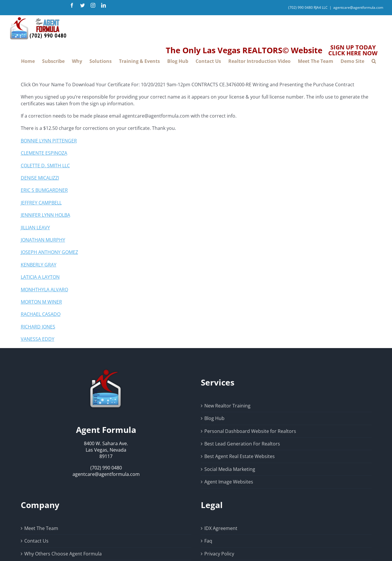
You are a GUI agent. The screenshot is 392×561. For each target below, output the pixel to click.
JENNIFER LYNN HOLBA (45, 215)
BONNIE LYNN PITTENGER (49, 141)
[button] (374, 61)
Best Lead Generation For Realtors (242, 444)
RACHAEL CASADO (41, 314)
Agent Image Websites (229, 482)
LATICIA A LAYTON (40, 277)
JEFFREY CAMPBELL (41, 203)
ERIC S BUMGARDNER (44, 190)
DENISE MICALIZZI (40, 178)
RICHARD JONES (38, 327)
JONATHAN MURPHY (43, 240)
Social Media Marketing (230, 469)
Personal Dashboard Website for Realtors (250, 431)
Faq (208, 541)
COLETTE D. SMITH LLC (45, 166)
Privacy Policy (219, 554)
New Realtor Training (227, 406)
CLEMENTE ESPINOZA (44, 153)
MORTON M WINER (41, 302)
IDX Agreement (221, 528)
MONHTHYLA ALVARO (44, 290)
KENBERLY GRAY (39, 265)
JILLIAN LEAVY (35, 228)
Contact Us (36, 541)
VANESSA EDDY (38, 339)
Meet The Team (41, 528)
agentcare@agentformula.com (358, 7)
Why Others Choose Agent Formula (63, 554)
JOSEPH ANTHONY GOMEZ (49, 252)
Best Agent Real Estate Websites (240, 456)
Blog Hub (214, 418)
